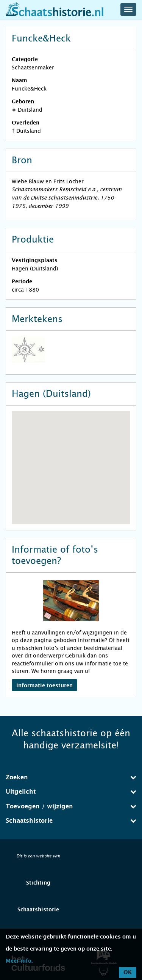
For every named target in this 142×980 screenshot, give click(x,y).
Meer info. (19, 961)
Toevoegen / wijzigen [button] (71, 806)
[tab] (71, 777)
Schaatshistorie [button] (71, 821)
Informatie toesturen (44, 686)
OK (128, 972)
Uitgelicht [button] (71, 792)
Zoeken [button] (71, 777)
